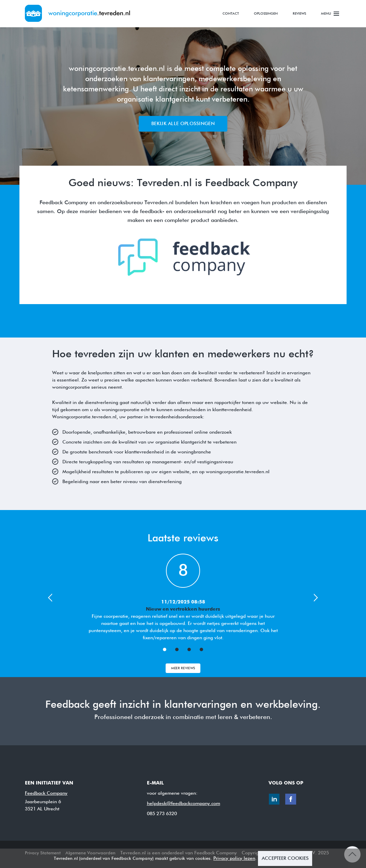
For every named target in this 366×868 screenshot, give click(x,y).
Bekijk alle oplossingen (183, 124)
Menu (330, 12)
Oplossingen (266, 14)
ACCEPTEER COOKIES (285, 858)
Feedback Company (46, 793)
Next (317, 598)
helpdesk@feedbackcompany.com (184, 804)
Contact (231, 14)
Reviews (299, 14)
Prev (49, 598)
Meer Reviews (183, 668)
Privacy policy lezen (234, 858)
